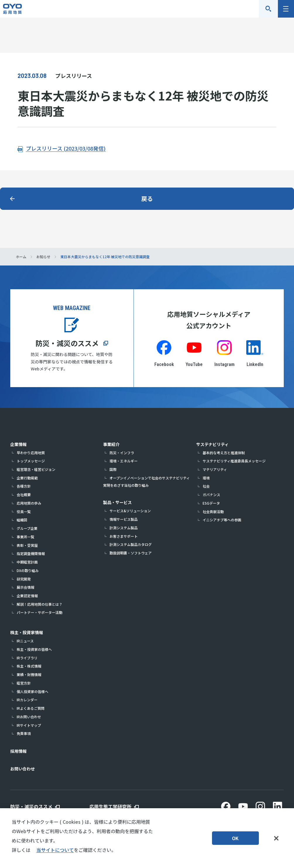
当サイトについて (55, 850)
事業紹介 (111, 444)
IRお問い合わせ (29, 717)
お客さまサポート (124, 536)
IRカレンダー (27, 700)
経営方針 (24, 683)
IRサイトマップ (29, 725)
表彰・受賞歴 (27, 545)
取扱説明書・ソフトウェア (131, 553)
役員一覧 (24, 512)
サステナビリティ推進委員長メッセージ (234, 461)
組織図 (22, 520)
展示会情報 (25, 587)
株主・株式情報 (29, 666)
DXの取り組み (28, 570)
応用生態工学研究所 (110, 806)
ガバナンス (211, 495)
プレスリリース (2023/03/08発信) (66, 148)
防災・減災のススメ (67, 343)
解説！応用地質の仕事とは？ (40, 604)
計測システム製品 (124, 528)
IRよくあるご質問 (31, 708)
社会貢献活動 (213, 512)
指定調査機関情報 (31, 553)
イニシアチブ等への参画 (222, 520)
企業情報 (18, 444)
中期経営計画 (27, 562)
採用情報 (18, 751)
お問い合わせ (23, 769)
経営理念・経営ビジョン (36, 469)
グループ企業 (27, 528)
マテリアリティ (215, 469)
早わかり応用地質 (31, 453)
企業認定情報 (27, 596)
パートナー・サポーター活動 (40, 612)
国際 (113, 469)
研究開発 (24, 579)
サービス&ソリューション (130, 511)
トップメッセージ (31, 461)
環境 (206, 478)
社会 (206, 486)
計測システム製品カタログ (131, 544)
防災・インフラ (122, 453)
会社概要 (24, 495)
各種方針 (24, 486)
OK (235, 838)
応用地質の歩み (29, 503)
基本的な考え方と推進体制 (224, 453)
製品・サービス (117, 502)
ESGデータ (211, 503)
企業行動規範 (27, 478)
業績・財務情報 (29, 674)
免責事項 (24, 733)
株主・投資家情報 (27, 632)
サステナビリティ (212, 444)
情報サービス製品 (124, 519)
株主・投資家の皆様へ (34, 649)
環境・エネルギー (124, 461)
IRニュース (25, 641)
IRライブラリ (27, 658)
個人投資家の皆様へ (33, 691)
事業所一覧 (25, 537)
